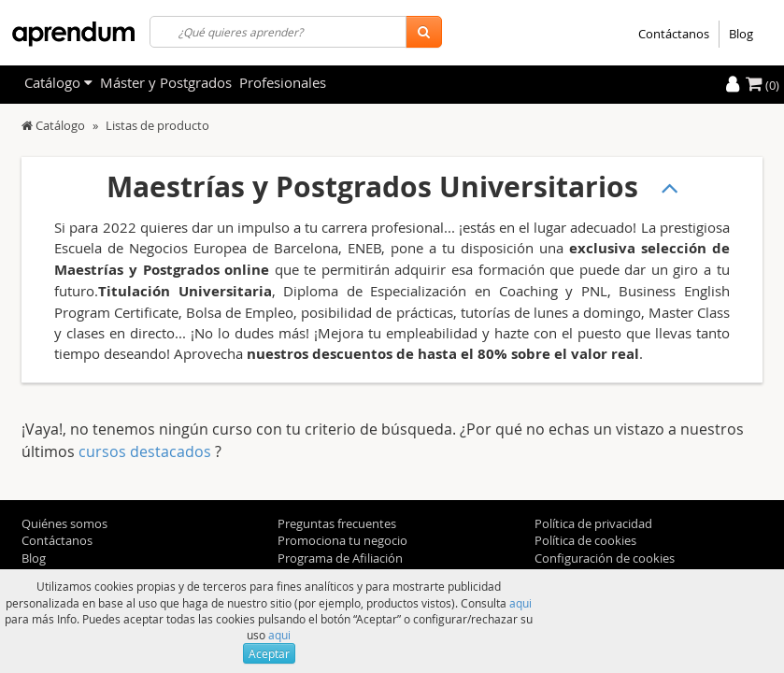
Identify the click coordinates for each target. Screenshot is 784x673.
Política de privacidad (593, 523)
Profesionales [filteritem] (283, 82)
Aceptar (269, 653)
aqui (520, 603)
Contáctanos (674, 34)
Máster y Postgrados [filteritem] (166, 82)
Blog (741, 34)
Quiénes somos (64, 523)
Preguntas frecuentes (337, 523)
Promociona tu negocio (342, 540)
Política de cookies (585, 540)
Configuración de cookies (605, 558)
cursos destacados (147, 451)
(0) (763, 85)
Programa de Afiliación (340, 558)
